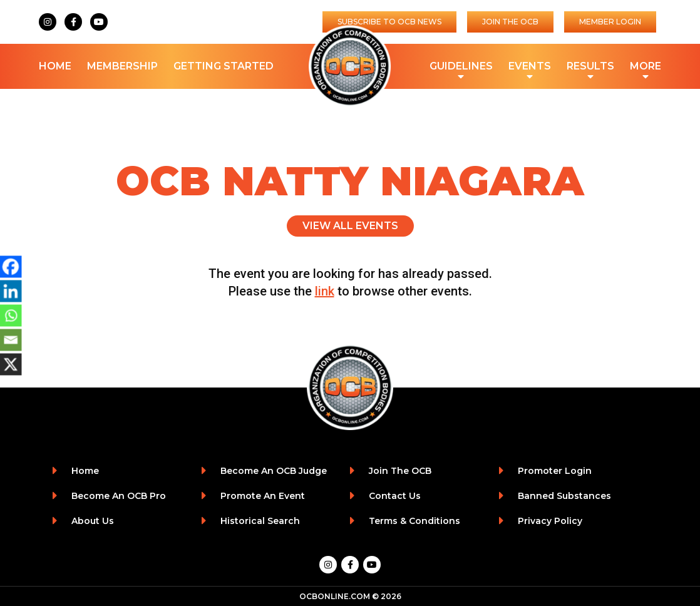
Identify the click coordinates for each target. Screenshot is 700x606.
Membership (122, 66)
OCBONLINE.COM (335, 596)
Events (530, 67)
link (325, 291)
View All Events (350, 226)
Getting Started (224, 66)
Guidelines (461, 67)
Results (590, 67)
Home (55, 66)
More (646, 67)
